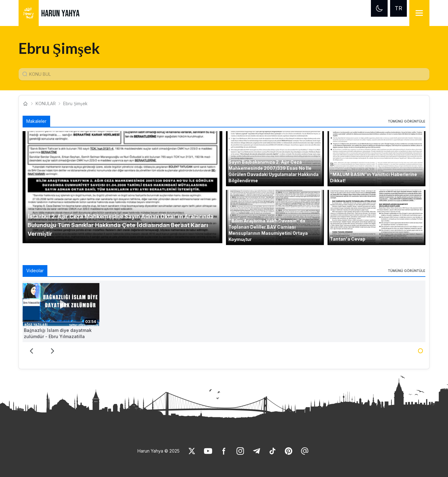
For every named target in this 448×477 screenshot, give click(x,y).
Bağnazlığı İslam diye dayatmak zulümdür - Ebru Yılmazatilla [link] (58, 333)
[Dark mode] (379, 8)
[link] (407, 121)
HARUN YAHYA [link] (60, 14)
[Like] (192, 451)
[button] (122, 187)
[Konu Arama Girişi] (226, 74)
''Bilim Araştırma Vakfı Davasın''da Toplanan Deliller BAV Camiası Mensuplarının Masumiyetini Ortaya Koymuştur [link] (268, 230)
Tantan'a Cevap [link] (348, 239)
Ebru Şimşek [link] (75, 103)
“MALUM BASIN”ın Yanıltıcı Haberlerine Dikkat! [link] (374, 177)
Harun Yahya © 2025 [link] (159, 451)
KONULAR (46, 103)
